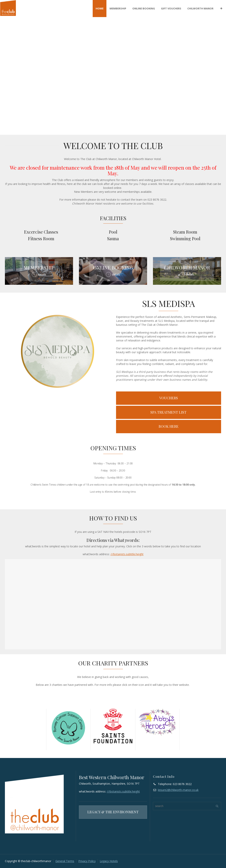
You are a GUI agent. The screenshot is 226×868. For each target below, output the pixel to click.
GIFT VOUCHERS (171, 8)
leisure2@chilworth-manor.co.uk (178, 790)
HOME (100, 8)
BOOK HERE (169, 426)
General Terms (65, 861)
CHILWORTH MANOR (200, 8)
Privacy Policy (87, 861)
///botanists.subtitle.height (127, 554)
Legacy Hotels (109, 861)
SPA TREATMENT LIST (168, 412)
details (42, 274)
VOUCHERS (169, 398)
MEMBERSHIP (118, 8)
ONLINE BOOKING (144, 8)
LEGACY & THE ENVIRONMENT (113, 812)
